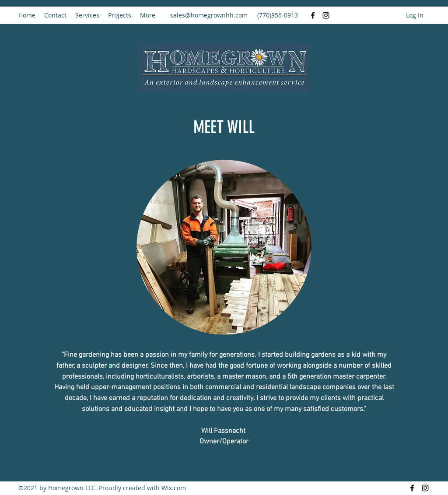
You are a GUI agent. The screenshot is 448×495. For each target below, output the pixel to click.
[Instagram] (326, 15)
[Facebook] (313, 15)
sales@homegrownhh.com (209, 15)
